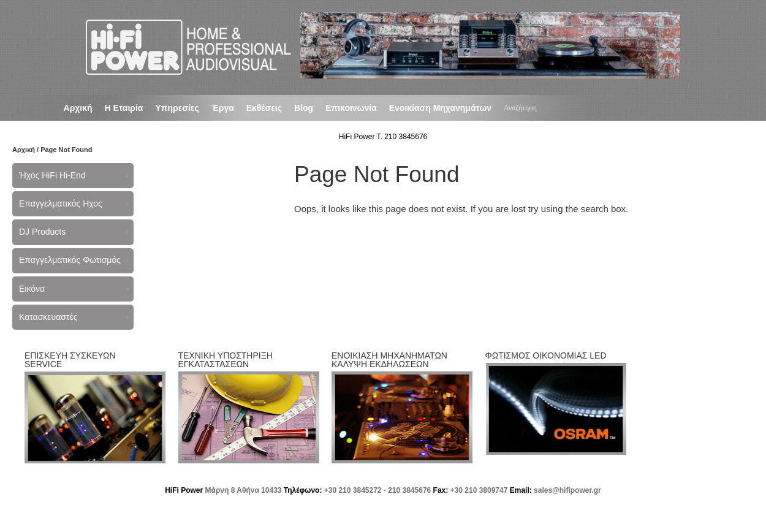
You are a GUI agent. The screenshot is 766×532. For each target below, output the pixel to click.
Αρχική (78, 108)
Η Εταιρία (124, 108)
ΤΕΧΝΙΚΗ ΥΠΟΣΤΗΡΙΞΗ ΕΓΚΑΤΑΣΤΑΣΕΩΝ (226, 360)
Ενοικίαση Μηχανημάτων (440, 108)
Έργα (223, 108)
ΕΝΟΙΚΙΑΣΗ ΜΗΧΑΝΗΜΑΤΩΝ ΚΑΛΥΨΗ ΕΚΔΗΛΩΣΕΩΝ (389, 360)
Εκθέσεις (264, 108)
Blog (304, 108)
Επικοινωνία (351, 108)
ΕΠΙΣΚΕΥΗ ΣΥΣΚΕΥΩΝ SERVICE (70, 360)
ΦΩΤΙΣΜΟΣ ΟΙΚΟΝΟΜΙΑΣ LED (546, 355)
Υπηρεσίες (177, 108)
